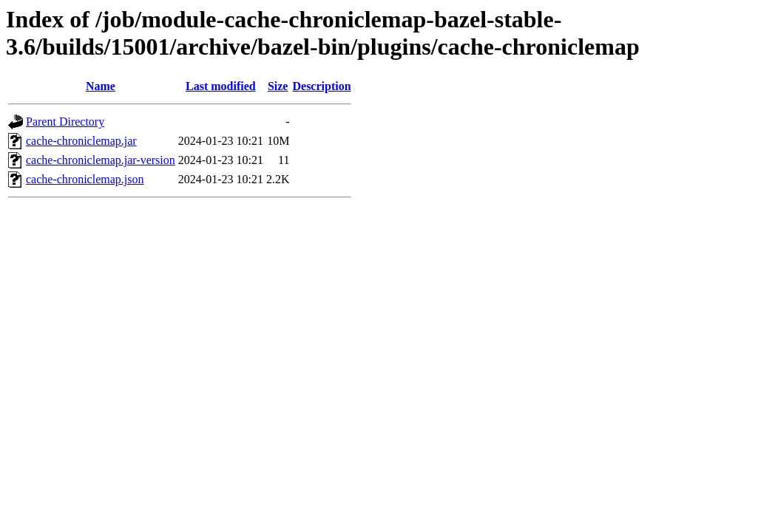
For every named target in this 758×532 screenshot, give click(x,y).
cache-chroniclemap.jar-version (101, 160)
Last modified (221, 86)
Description (321, 86)
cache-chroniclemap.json (85, 179)
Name (101, 86)
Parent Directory (65, 122)
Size (278, 86)
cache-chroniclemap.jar (81, 141)
